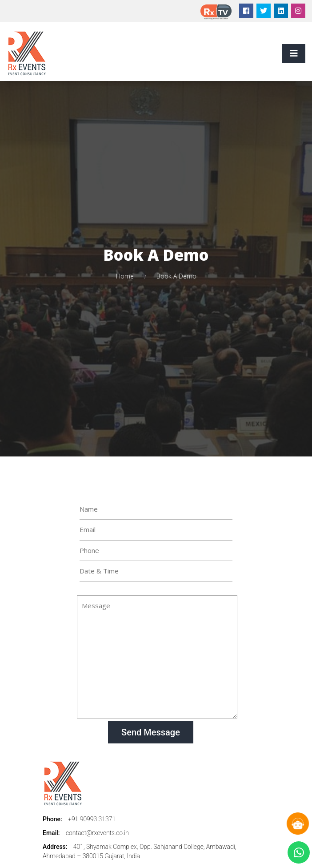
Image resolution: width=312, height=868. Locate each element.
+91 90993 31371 (92, 819)
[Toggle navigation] (294, 53)
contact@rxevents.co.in (97, 833)
